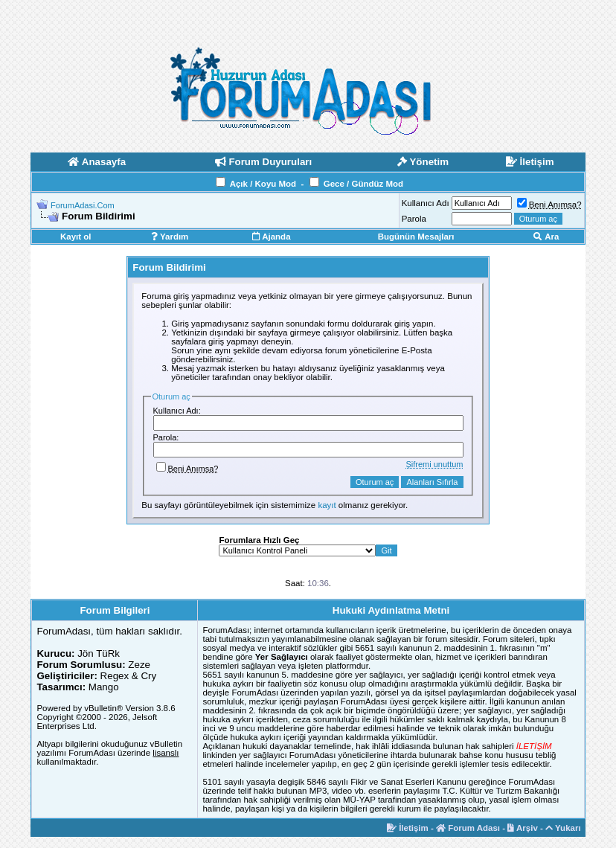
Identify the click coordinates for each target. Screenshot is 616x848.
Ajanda (271, 237)
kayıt (327, 505)
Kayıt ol (76, 237)
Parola (414, 219)
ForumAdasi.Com (83, 205)
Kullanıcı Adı (426, 203)
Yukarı (563, 828)
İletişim (408, 828)
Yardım (170, 237)
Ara (546, 237)
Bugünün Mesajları (416, 237)
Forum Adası (468, 828)
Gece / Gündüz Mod (363, 184)
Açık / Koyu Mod (263, 184)
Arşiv (523, 828)
